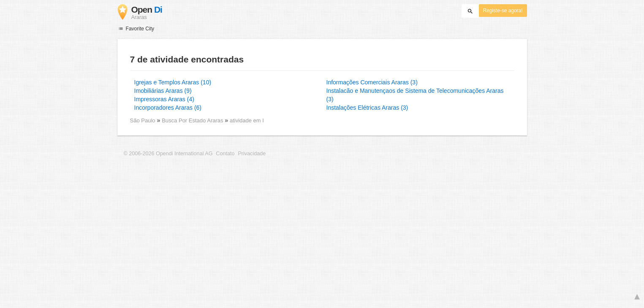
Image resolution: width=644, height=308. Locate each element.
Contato (225, 154)
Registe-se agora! (503, 11)
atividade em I (247, 120)
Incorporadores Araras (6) (168, 108)
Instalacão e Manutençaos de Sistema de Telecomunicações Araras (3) (415, 95)
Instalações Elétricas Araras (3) (367, 108)
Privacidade (252, 154)
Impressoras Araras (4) (164, 99)
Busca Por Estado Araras (193, 120)
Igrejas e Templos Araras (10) (173, 82)
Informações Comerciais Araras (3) (372, 82)
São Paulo (143, 120)
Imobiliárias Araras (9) (163, 91)
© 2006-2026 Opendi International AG (168, 154)
